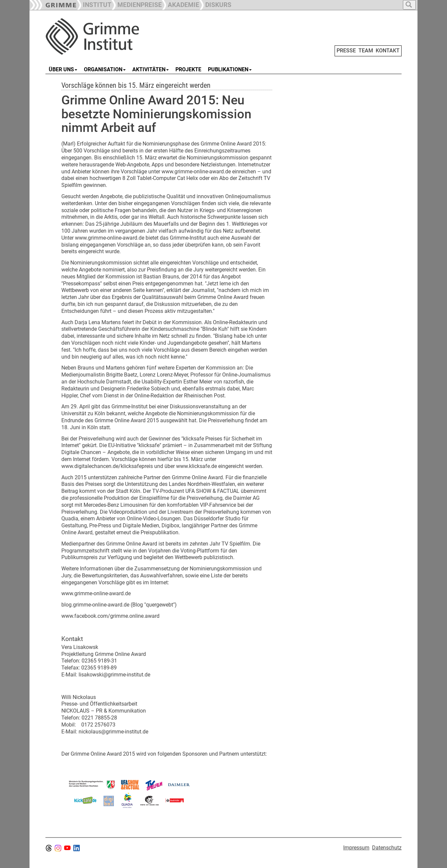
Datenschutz (387, 848)
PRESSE (346, 51)
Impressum (356, 848)
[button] (137, 4)
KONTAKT (388, 51)
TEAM (366, 51)
